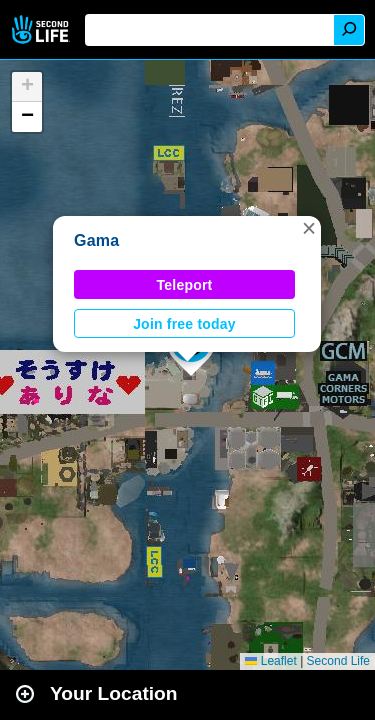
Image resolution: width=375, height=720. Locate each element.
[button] (309, 228)
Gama (96, 240)
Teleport (185, 285)
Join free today (184, 324)
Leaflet (270, 661)
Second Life (42, 29)
